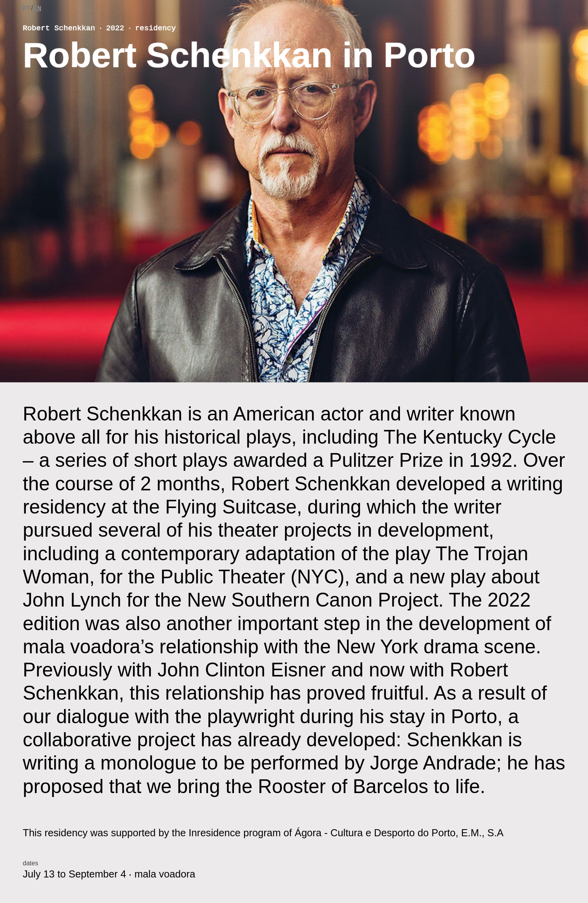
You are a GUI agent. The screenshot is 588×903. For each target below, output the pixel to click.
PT (26, 9)
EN (37, 9)
